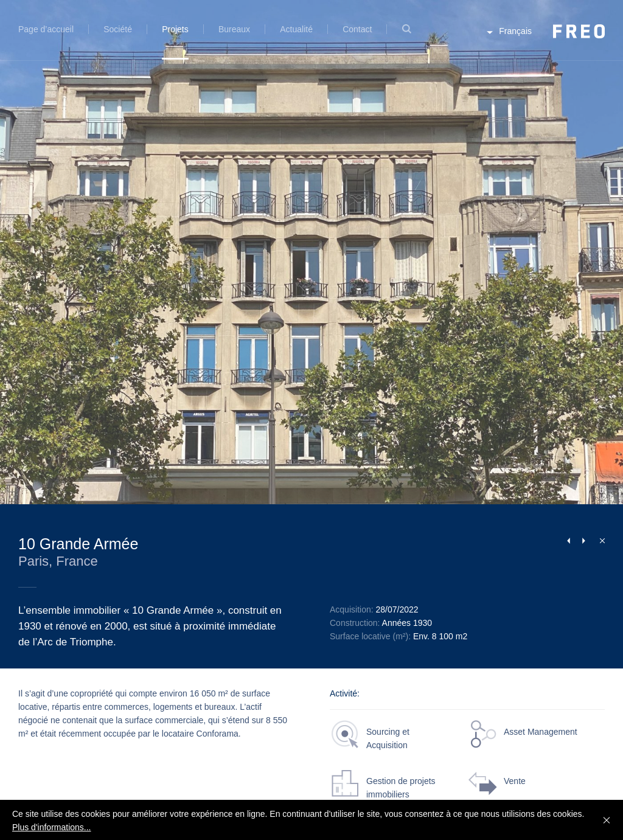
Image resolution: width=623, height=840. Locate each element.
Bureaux (234, 29)
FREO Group (579, 31)
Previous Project (568, 541)
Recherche (407, 36)
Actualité (296, 29)
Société (118, 29)
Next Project (583, 541)
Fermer (600, 540)
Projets (175, 29)
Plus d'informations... (52, 827)
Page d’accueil (46, 29)
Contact (357, 29)
